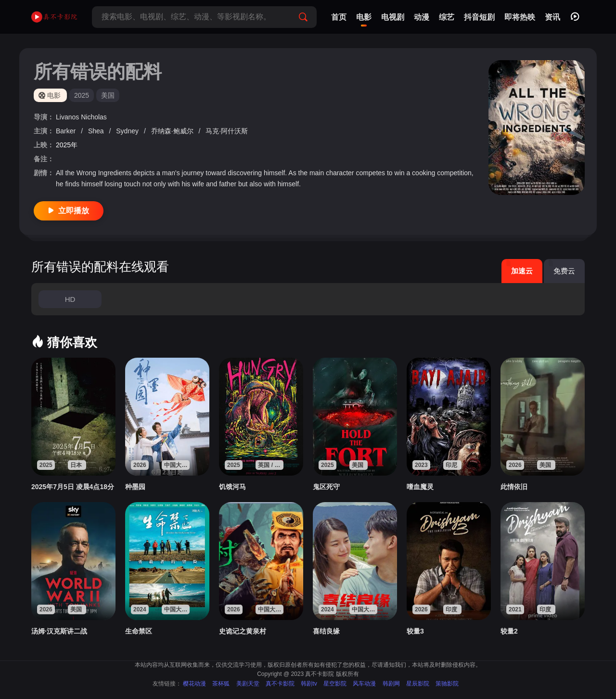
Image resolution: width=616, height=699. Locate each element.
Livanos (68, 117)
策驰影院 (447, 684)
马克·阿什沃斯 (227, 131)
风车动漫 (364, 684)
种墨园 (135, 487)
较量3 (415, 631)
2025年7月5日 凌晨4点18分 (73, 487)
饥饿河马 (232, 487)
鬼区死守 (326, 487)
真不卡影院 (280, 684)
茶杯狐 (221, 684)
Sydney (128, 131)
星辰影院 (418, 684)
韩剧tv (309, 684)
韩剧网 (391, 684)
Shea (97, 131)
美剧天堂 (248, 684)
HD (70, 299)
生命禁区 (139, 631)
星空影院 (335, 684)
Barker (67, 131)
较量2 (509, 631)
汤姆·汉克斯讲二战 (59, 631)
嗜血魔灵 (420, 487)
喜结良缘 (326, 631)
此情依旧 (514, 487)
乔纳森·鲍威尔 (173, 131)
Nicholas (94, 117)
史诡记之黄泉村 (243, 631)
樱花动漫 (194, 684)
